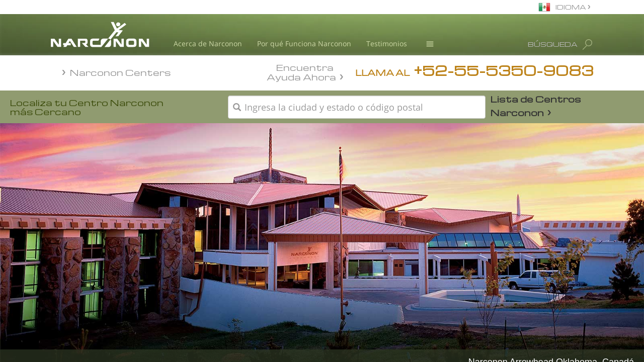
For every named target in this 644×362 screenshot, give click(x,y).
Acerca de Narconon (208, 43)
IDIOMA (572, 7)
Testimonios (387, 43)
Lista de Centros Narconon (536, 106)
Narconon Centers (120, 72)
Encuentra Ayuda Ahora (301, 71)
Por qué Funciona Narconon (304, 43)
